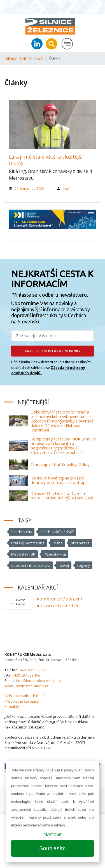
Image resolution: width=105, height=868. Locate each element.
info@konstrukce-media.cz (39, 680)
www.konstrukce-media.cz (27, 686)
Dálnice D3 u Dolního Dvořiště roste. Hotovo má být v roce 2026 (62, 496)
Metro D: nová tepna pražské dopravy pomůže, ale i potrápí (59, 480)
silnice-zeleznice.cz (24, 58)
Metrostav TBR (23, 554)
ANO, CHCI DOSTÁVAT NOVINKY (53, 351)
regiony (84, 565)
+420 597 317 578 (33, 670)
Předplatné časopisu (22, 701)
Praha (58, 543)
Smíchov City (22, 532)
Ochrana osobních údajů (25, 696)
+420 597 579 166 (26, 675)
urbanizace (80, 543)
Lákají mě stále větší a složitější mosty (46, 160)
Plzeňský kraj (55, 554)
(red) (66, 188)
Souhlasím (53, 848)
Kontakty (12, 707)
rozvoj (64, 565)
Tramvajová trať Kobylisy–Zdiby (60, 464)
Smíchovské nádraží (57, 532)
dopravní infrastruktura (31, 565)
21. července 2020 (29, 188)
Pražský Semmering (28, 543)
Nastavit (53, 835)
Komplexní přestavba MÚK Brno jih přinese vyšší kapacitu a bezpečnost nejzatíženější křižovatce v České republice (63, 446)
